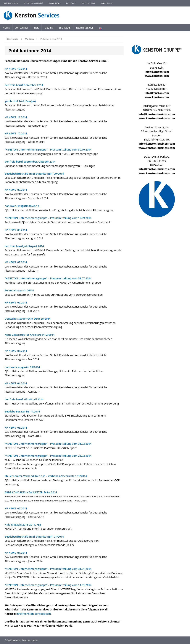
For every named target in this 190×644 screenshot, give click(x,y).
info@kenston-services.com (34, 614)
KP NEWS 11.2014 (16, 117)
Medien (49, 28)
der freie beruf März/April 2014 (24, 399)
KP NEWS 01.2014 (16, 553)
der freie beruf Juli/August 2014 (24, 246)
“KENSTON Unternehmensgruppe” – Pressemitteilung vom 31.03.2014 (48, 444)
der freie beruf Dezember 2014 (24, 85)
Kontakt (71, 3)
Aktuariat (22, 28)
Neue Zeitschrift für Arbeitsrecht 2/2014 (30, 335)
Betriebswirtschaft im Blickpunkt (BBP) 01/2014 (34, 537)
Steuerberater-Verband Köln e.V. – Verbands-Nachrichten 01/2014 (46, 476)
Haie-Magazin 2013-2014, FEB (23, 525)
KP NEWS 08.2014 (16, 230)
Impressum (107, 3)
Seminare (65, 28)
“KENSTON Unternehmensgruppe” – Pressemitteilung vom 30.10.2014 (48, 150)
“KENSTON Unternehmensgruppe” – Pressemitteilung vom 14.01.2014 (48, 585)
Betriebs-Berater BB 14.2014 (22, 411)
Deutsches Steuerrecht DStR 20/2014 (28, 319)
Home (6, 28)
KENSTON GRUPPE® (33, 3)
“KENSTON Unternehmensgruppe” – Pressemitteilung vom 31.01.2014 (48, 569)
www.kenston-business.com (157, 118)
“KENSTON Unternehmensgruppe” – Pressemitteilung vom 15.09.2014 (48, 218)
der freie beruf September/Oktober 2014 (30, 162)
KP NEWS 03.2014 (16, 428)
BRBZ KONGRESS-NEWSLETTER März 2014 (32, 492)
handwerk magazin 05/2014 (22, 367)
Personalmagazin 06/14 (19, 290)
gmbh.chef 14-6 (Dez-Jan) (20, 101)
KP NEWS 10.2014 (16, 133)
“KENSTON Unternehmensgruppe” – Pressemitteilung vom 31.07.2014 (48, 278)
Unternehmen (10, 3)
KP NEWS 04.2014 (16, 383)
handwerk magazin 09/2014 (22, 206)
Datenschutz (88, 3)
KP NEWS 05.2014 (16, 351)
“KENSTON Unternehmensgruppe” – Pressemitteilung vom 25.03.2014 (48, 456)
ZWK (36, 28)
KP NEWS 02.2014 (16, 508)
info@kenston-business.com (157, 114)
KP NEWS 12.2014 (16, 69)
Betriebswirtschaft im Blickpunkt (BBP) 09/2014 (34, 174)
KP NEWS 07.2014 (16, 262)
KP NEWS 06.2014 (16, 302)
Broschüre (54, 3)
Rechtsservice (85, 28)
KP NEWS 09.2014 (16, 190)
